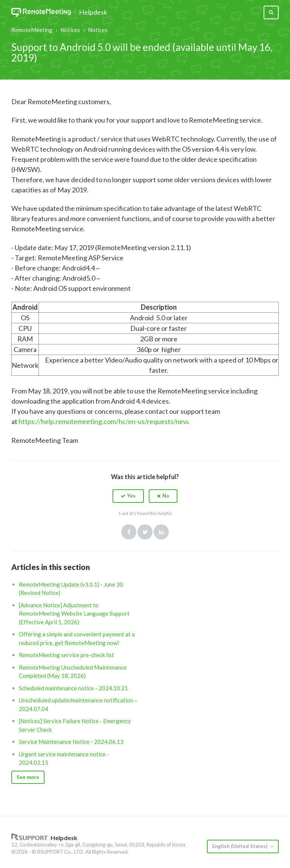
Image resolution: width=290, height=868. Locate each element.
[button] (128, 496)
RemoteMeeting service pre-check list (66, 655)
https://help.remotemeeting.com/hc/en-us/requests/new (103, 421)
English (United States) (240, 846)
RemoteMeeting (32, 30)
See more (28, 777)
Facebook (129, 532)
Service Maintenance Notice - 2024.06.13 (71, 742)
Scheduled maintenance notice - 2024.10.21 (73, 688)
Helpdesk (93, 12)
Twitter (145, 532)
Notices (70, 30)
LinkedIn (161, 532)
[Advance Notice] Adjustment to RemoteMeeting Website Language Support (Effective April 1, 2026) (74, 614)
